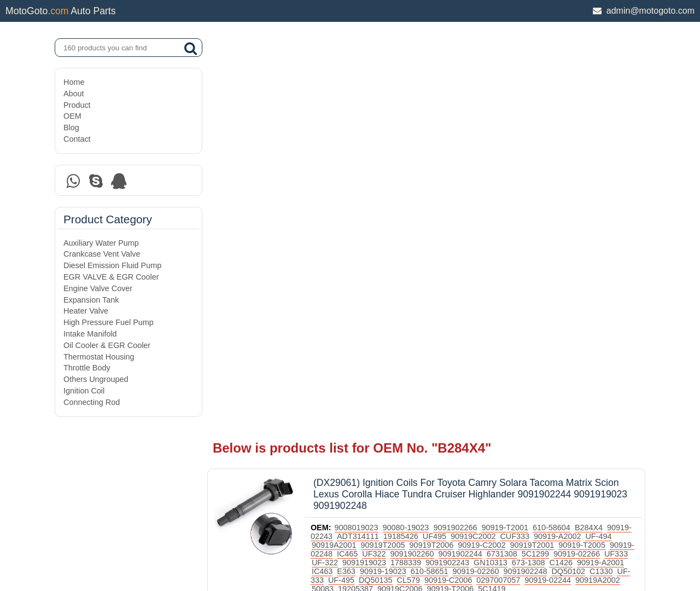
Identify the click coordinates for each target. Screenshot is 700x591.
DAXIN (313, 541)
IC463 (354, 171)
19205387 (411, 188)
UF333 (329, 162)
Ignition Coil (84, 391)
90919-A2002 (589, 136)
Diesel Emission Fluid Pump (112, 265)
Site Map (78, 554)
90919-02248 (341, 153)
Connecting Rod (92, 402)
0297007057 (546, 179)
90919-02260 (508, 171)
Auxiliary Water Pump (101, 243)
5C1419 (547, 188)
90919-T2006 (505, 188)
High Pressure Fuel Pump (109, 322)
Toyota (381, 202)
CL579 (456, 179)
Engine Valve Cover (98, 288)
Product (77, 105)
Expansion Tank (91, 300)
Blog (71, 128)
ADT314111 (390, 136)
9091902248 (557, 171)
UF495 (466, 136)
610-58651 (461, 171)
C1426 (595, 162)
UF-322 (359, 162)
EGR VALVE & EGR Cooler (111, 277)
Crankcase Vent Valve (102, 254)
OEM (72, 116)
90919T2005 (406, 144)
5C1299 (567, 153)
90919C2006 (455, 188)
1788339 (440, 162)
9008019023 (363, 127)
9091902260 (444, 153)
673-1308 (562, 162)
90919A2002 (340, 188)
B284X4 (595, 127)
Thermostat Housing (99, 357)
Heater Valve (86, 311)
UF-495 (389, 179)
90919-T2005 (604, 144)
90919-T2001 (511, 127)
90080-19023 (412, 127)
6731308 (534, 153)
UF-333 (358, 179)
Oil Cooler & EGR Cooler (107, 345)
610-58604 (558, 127)
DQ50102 (600, 171)
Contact (77, 139)
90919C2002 (505, 136)
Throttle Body (87, 368)
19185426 (433, 136)
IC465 (379, 153)
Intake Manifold (90, 334)
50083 (378, 188)
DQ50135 (423, 179)
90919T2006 (454, 144)
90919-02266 (608, 153)
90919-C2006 (496, 179)
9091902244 (492, 153)
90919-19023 (415, 171)
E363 (378, 171)
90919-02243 (341, 136)
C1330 (329, 179)
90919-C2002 (504, 144)
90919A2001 (357, 144)
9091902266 (461, 127)
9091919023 (398, 162)
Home (74, 82)
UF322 (406, 153)
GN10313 (524, 162)
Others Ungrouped (96, 379)
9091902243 (481, 162)
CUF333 (546, 136)
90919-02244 (596, 179)
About (74, 94)
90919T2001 (555, 144)
